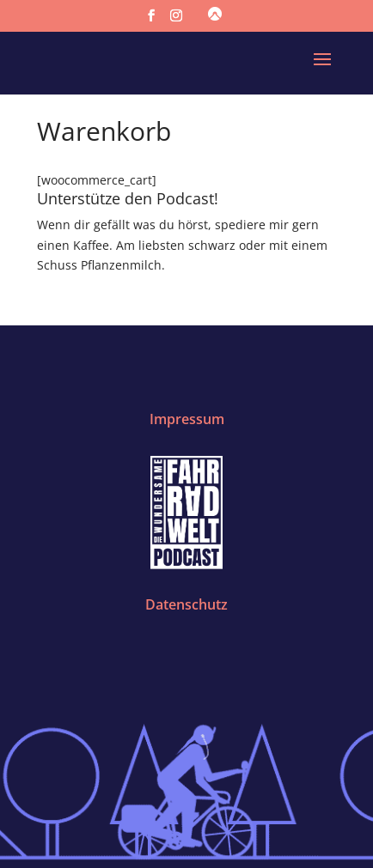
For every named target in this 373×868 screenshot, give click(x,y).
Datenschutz (186, 604)
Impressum (187, 419)
